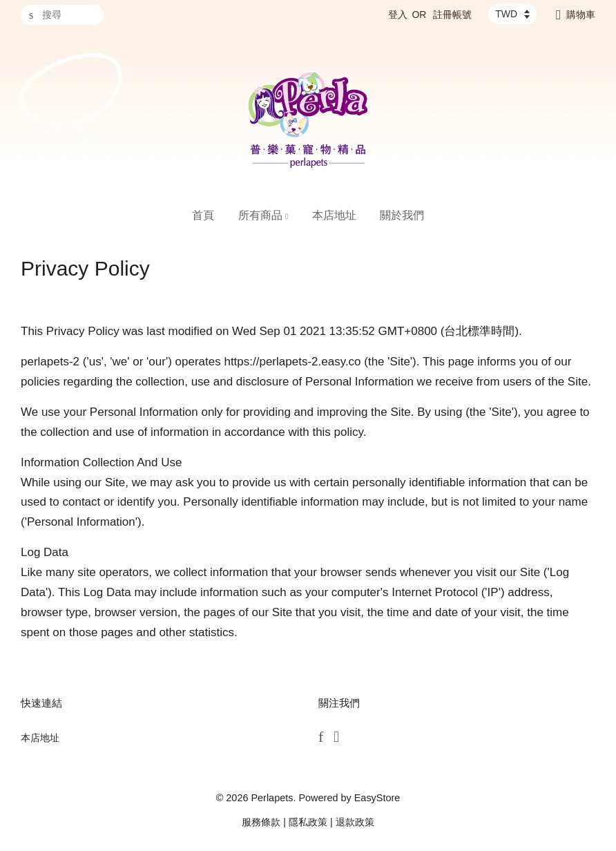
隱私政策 (308, 822)
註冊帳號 (452, 15)
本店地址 (334, 215)
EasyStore (377, 798)
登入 (398, 15)
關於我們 (402, 215)
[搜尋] (62, 15)
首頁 (203, 215)
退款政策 (355, 822)
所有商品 (263, 215)
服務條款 (261, 822)
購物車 (581, 15)
